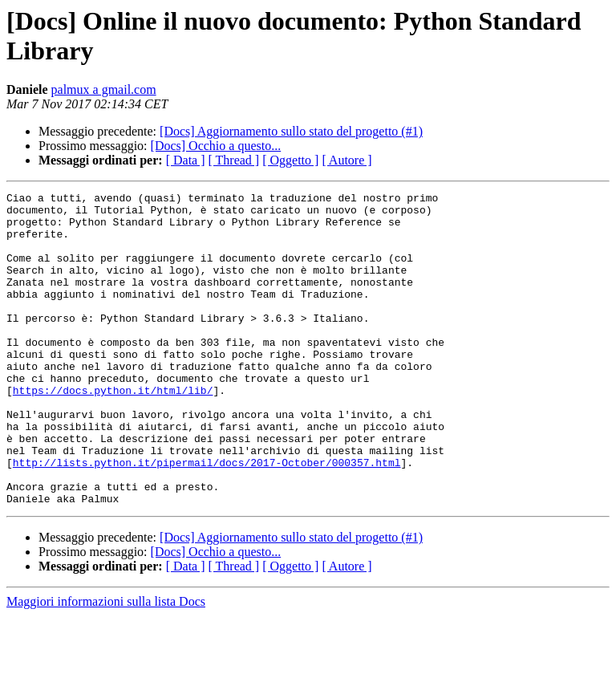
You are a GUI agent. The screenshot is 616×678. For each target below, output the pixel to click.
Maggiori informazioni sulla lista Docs (106, 664)
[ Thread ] (234, 160)
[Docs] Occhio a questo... (216, 146)
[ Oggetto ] (290, 160)
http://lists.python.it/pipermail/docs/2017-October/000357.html (207, 518)
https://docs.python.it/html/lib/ (113, 431)
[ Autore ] (346, 160)
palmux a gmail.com (104, 89)
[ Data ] (186, 160)
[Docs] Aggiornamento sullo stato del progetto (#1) (291, 131)
